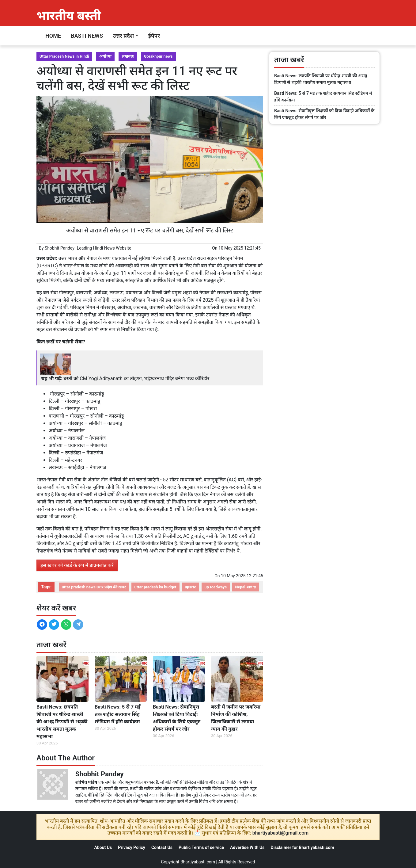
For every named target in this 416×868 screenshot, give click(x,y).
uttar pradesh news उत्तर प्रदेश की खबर (94, 587)
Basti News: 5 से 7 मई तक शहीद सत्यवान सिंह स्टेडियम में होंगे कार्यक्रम (118, 714)
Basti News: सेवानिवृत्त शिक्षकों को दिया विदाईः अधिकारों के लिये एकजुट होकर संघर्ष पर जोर (177, 718)
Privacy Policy (132, 847)
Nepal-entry (246, 587)
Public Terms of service (201, 847)
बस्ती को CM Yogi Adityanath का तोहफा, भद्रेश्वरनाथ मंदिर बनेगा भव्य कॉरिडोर (136, 379)
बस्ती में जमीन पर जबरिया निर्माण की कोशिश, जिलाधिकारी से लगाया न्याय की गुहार (236, 718)
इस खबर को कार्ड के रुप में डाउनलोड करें (77, 565)
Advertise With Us (247, 847)
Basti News (87, 36)
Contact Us (162, 847)
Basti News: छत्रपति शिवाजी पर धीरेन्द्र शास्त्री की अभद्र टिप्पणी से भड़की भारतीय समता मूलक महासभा (62, 722)
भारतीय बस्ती (69, 16)
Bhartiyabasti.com (198, 862)
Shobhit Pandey (60, 248)
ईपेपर (154, 36)
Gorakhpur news (158, 56)
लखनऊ (128, 56)
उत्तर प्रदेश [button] (123, 36)
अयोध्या (105, 56)
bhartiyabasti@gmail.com (281, 833)
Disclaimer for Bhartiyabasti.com (303, 847)
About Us (103, 847)
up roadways (216, 587)
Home (53, 36)
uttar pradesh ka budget (155, 587)
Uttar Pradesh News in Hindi (64, 56)
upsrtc (190, 587)
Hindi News (104, 248)
